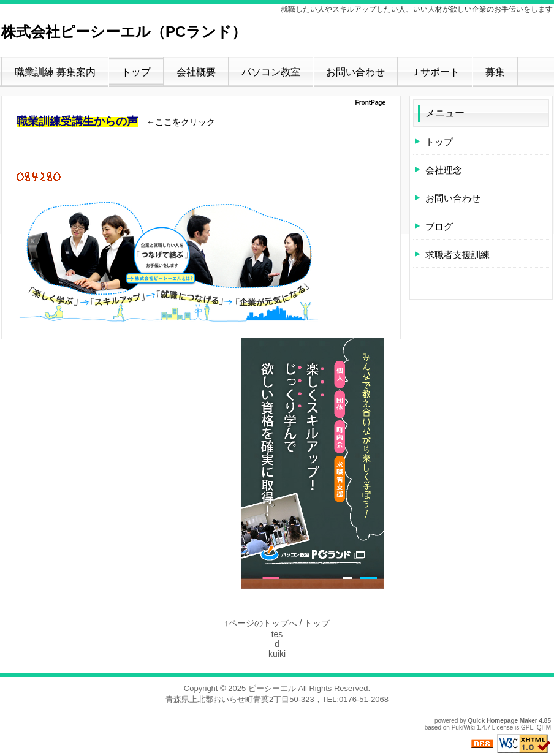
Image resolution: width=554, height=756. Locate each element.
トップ (136, 72)
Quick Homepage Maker (502, 721)
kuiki (277, 654)
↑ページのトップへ (261, 623)
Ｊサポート (435, 72)
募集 (495, 72)
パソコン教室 (271, 72)
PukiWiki (463, 728)
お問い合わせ (355, 72)
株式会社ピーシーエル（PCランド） (124, 32)
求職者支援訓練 (457, 255)
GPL (527, 728)
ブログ (439, 226)
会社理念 (444, 170)
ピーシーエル (272, 688)
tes (277, 634)
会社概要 (196, 72)
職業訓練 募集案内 (55, 72)
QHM (544, 728)
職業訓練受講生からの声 (77, 121)
